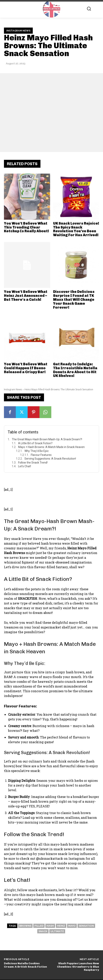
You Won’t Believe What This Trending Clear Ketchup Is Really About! (26, 227)
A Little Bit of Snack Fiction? (35, 443)
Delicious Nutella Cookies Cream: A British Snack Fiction (25, 965)
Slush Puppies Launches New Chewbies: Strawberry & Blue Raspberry (78, 967)
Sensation (86, 926)
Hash (50, 926)
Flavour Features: (41, 455)
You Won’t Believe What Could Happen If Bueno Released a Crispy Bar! (26, 368)
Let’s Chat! (25, 466)
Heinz (61, 926)
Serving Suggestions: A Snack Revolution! (50, 459)
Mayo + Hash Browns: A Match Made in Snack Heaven (51, 447)
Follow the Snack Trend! (33, 463)
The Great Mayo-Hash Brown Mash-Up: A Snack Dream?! (47, 439)
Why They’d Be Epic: (37, 451)
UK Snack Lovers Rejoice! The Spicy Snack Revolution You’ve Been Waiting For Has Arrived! (76, 229)
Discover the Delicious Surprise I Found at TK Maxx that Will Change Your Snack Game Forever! (74, 299)
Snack (43, 931)
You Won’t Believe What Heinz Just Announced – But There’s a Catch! (26, 296)
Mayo (72, 926)
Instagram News (18, 31)
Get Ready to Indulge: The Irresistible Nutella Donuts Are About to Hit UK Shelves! (75, 370)
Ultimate (57, 931)
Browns (25, 926)
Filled (39, 926)
